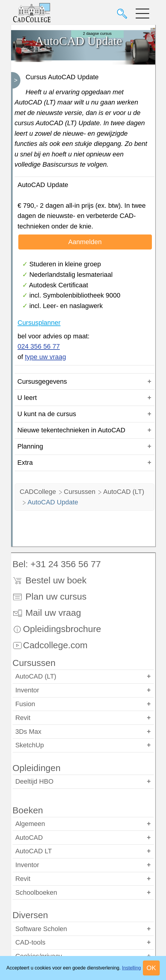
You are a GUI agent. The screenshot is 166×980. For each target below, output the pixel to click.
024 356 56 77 (39, 346)
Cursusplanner (39, 323)
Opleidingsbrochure (57, 629)
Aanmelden (85, 242)
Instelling (131, 968)
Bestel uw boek (50, 580)
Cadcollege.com (50, 645)
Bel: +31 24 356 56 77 (57, 564)
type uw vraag (45, 357)
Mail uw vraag (47, 613)
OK (151, 968)
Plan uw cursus (50, 596)
